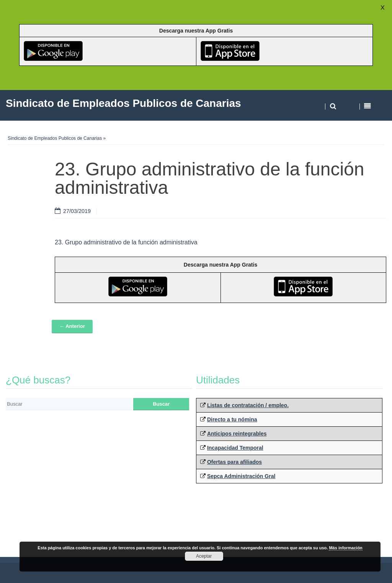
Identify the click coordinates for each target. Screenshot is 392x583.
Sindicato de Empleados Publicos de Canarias (55, 138)
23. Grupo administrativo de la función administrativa (126, 242)
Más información (345, 548)
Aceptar (204, 556)
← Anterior (72, 326)
